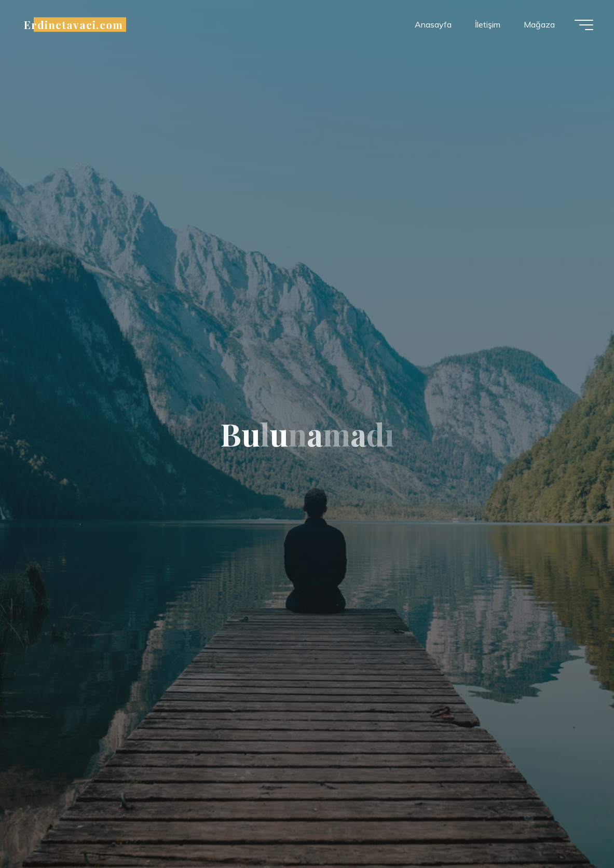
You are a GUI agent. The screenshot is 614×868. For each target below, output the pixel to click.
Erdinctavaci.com (73, 24)
